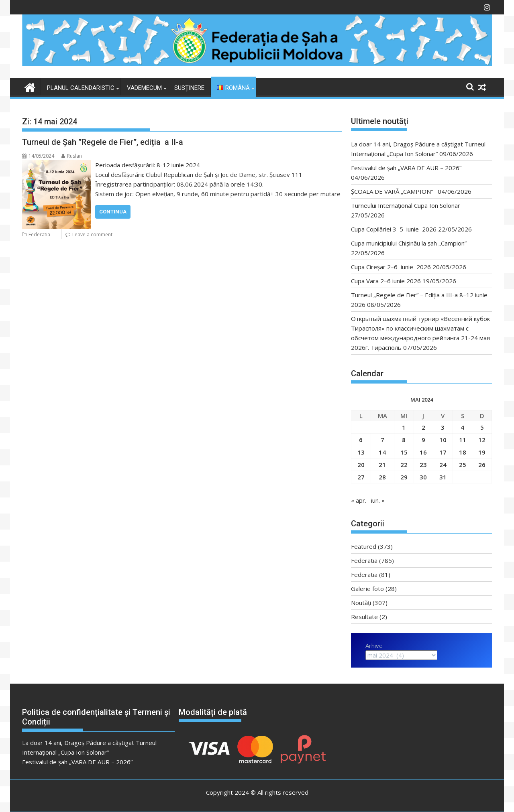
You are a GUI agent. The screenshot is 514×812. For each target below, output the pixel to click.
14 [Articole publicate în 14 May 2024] (382, 452)
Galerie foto (367, 589)
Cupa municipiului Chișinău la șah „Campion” (409, 243)
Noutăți (361, 603)
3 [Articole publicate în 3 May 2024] (443, 427)
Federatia (39, 234)
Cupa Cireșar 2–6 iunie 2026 (391, 267)
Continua (113, 212)
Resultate (364, 617)
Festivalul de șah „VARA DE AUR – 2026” (406, 168)
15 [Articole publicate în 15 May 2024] (404, 452)
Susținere (189, 88)
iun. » (378, 500)
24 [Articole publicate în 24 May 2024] (443, 465)
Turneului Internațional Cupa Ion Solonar (406, 205)
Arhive (374, 646)
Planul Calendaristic (81, 88)
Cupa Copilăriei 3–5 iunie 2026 (394, 229)
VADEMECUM (144, 88)
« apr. (359, 500)
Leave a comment (92, 234)
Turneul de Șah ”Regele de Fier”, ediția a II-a (103, 142)
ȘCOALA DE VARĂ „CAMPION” (394, 191)
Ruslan (72, 156)
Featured (364, 546)
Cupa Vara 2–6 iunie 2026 (386, 281)
